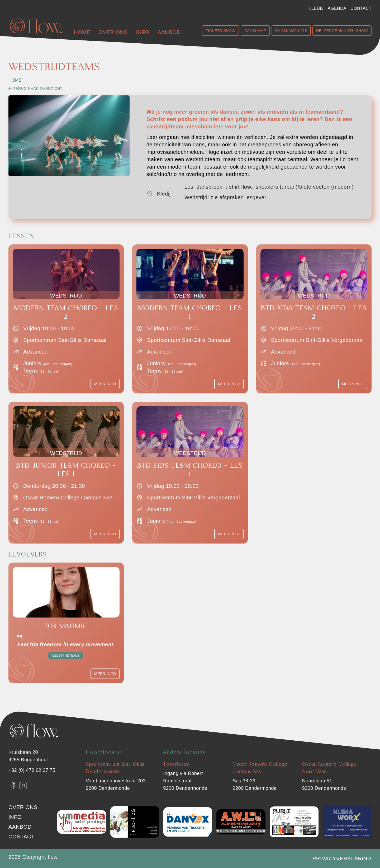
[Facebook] (13, 786)
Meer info (105, 384)
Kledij (316, 8)
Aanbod (169, 32)
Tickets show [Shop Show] (220, 31)
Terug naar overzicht (35, 89)
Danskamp (255, 31)
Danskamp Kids (291, 31)
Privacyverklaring (342, 858)
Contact (361, 8)
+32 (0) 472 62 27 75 (32, 770)
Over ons (113, 32)
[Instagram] (23, 786)
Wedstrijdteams (66, 656)
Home (82, 32)
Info (143, 32)
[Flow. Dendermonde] (36, 26)
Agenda (337, 8)
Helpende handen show (342, 31)
